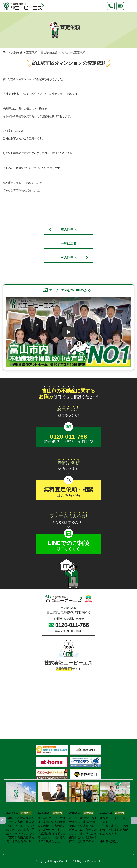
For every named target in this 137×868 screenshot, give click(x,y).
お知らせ (17, 52)
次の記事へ (69, 258)
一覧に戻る (69, 243)
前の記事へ (69, 230)
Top (5, 52)
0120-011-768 (72, 625)
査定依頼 (32, 52)
